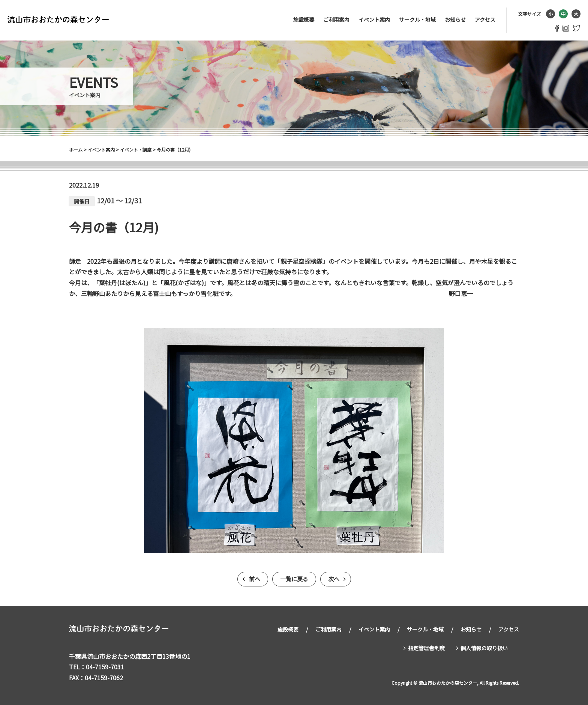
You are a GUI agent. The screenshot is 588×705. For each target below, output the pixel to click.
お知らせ (455, 20)
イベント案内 (374, 20)
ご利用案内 (336, 20)
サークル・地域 (417, 20)
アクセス (485, 20)
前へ (255, 579)
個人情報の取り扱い (484, 648)
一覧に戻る (294, 579)
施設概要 (304, 20)
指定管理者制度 (426, 648)
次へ (334, 579)
